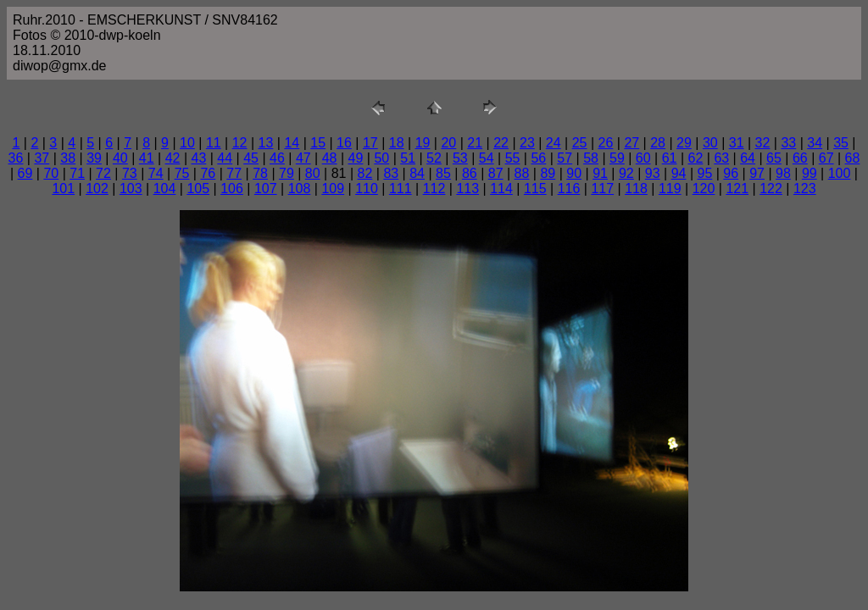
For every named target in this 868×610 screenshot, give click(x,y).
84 (417, 173)
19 (423, 143)
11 (214, 143)
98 (783, 173)
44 (225, 158)
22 (501, 143)
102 (97, 189)
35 (841, 143)
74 (156, 173)
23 (527, 143)
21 (475, 143)
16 (344, 143)
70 (51, 173)
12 (240, 143)
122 (771, 189)
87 (496, 173)
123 (805, 189)
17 (370, 143)
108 (300, 189)
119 (670, 189)
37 (42, 158)
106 (232, 189)
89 (548, 173)
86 (470, 173)
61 (670, 158)
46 (277, 158)
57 (565, 158)
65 (774, 158)
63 (721, 158)
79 (287, 173)
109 (333, 189)
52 (434, 158)
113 (467, 189)
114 (501, 189)
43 (199, 158)
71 (77, 173)
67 (826, 158)
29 (684, 143)
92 (626, 173)
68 (853, 158)
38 (68, 158)
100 (840, 173)
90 (574, 173)
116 (569, 189)
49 (356, 158)
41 (147, 158)
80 (313, 173)
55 (513, 158)
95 (705, 173)
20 (448, 143)
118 (636, 189)
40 (120, 158)
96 (731, 173)
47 (303, 158)
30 (710, 143)
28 (658, 143)
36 (16, 158)
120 (704, 189)
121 (737, 189)
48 (330, 158)
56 (538, 158)
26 (606, 143)
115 (535, 189)
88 (522, 173)
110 (367, 189)
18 (397, 143)
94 (679, 173)
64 (748, 158)
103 (131, 189)
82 (365, 173)
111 (401, 189)
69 (25, 173)
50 (381, 158)
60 (643, 158)
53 (460, 158)
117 (602, 189)
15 (318, 143)
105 (198, 189)
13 (266, 143)
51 (408, 158)
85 (443, 173)
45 (251, 158)
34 (815, 143)
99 (810, 173)
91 (600, 173)
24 (554, 143)
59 (617, 158)
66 (800, 158)
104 (165, 189)
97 (757, 173)
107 (266, 189)
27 (632, 143)
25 (580, 143)
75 (182, 173)
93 (653, 173)
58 (591, 158)
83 (391, 173)
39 (94, 158)
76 (208, 173)
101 (63, 189)
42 (173, 158)
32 (763, 143)
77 (234, 173)
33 (788, 143)
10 (187, 143)
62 (696, 158)
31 (737, 143)
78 (260, 173)
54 (487, 158)
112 (434, 189)
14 (292, 143)
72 (103, 173)
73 (130, 173)
